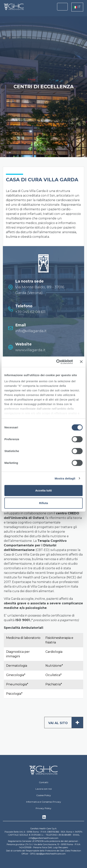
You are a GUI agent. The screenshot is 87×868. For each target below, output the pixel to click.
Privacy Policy (43, 808)
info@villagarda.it (31, 331)
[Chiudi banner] (81, 362)
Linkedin (44, 818)
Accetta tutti (44, 490)
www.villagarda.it (30, 350)
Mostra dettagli (65, 478)
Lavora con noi (44, 789)
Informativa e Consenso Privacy (44, 802)
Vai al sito (66, 723)
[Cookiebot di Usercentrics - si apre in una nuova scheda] (56, 362)
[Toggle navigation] (62, 7)
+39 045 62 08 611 (30, 312)
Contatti (44, 782)
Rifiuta (44, 503)
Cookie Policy (44, 795)
